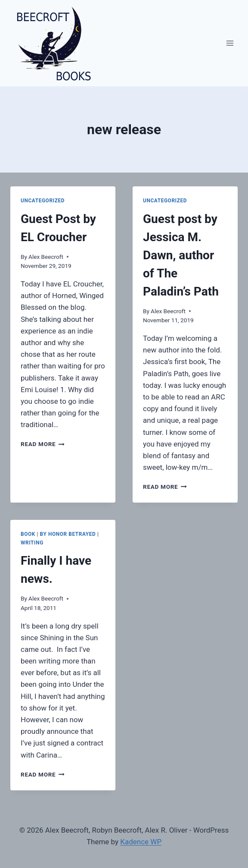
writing (32, 543)
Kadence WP (141, 842)
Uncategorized (43, 201)
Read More (43, 444)
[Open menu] (230, 43)
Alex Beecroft (46, 257)
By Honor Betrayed (68, 534)
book (28, 534)
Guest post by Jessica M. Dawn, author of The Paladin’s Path (181, 255)
